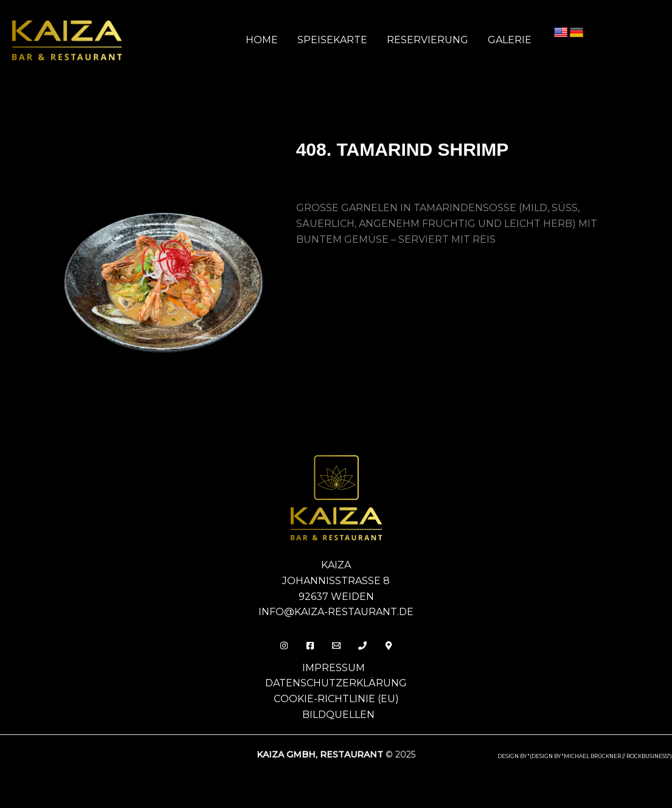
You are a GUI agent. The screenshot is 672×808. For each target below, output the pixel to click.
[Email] (336, 646)
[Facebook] (310, 646)
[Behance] (389, 646)
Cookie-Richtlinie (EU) (336, 699)
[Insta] (284, 646)
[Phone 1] (362, 646)
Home (262, 40)
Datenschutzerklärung (336, 683)
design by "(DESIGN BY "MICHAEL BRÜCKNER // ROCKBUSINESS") (585, 756)
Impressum (334, 668)
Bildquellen (338, 715)
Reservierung (428, 40)
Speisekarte (332, 40)
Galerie (510, 40)
